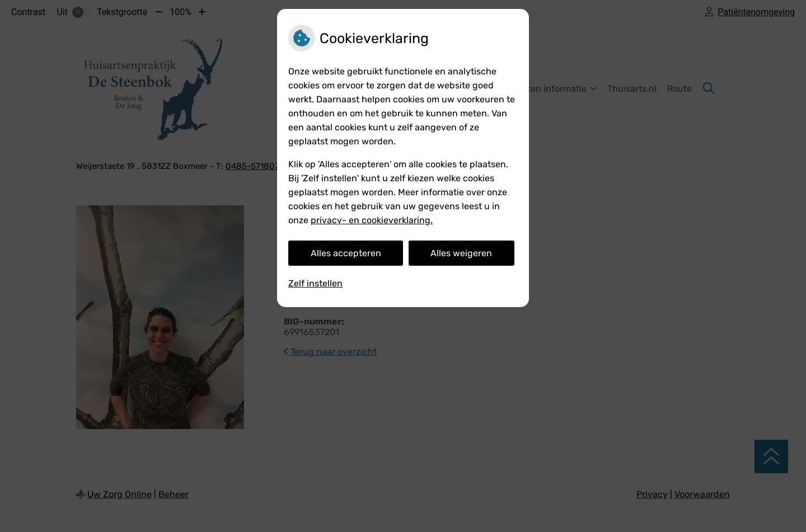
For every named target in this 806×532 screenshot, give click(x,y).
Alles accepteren (346, 253)
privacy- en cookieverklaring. (372, 220)
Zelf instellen (315, 283)
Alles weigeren (461, 253)
